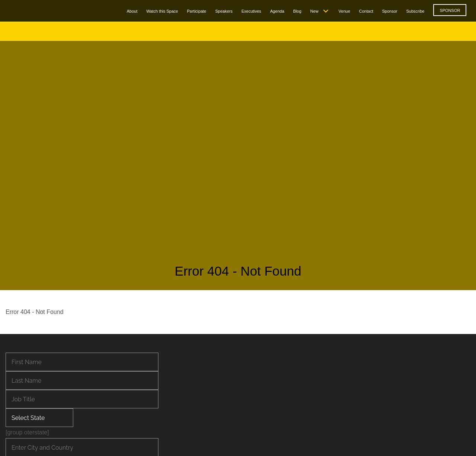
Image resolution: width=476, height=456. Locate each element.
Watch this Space (162, 11)
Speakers (224, 11)
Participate (197, 11)
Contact (366, 11)
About (132, 11)
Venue (344, 11)
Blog (297, 11)
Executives (251, 11)
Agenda (277, 11)
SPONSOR (450, 10)
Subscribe (415, 11)
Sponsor (390, 11)
